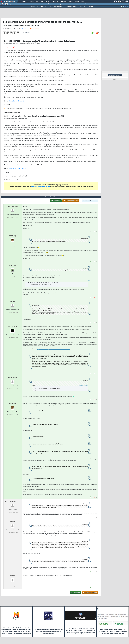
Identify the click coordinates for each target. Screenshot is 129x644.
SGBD (69, 4)
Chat (48, 1)
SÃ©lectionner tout (92, 281)
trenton (13, 301)
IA (31, 4)
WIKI (81, 6)
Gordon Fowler (13, 206)
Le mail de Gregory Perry (18, 169)
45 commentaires (34, 29)
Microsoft (39, 4)
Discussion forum (115, 75)
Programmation (62, 4)
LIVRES (49, 6)
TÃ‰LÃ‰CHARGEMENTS (59, 6)
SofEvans (13, 266)
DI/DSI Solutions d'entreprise (16, 4)
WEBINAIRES (43, 6)
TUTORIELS (32, 6)
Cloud (27, 4)
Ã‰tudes (71, 1)
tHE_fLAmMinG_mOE (13, 501)
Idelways (25, 29)
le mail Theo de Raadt (17, 101)
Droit (77, 1)
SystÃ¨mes (86, 4)
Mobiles (79, 4)
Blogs (42, 1)
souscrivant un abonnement (41, 187)
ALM (34, 4)
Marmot (13, 576)
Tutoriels (31, 1)
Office (74, 4)
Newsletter (55, 1)
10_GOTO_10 (13, 327)
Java (44, 4)
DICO (85, 6)
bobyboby (13, 236)
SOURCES (69, 6)
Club (82, 1)
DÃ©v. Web (50, 4)
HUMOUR (90, 6)
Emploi (63, 1)
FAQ (37, 1)
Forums (23, 1)
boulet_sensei (13, 378)
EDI (56, 4)
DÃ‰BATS (76, 6)
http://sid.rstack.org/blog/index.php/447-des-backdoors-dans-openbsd (54, 349)
